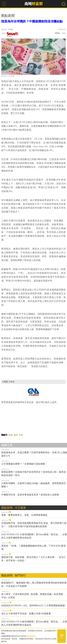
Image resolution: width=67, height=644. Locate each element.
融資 (16, 435)
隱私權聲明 (31, 636)
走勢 (21, 435)
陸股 (11, 435)
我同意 (62, 636)
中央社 (12, 35)
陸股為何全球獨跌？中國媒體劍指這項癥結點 (32, 21)
